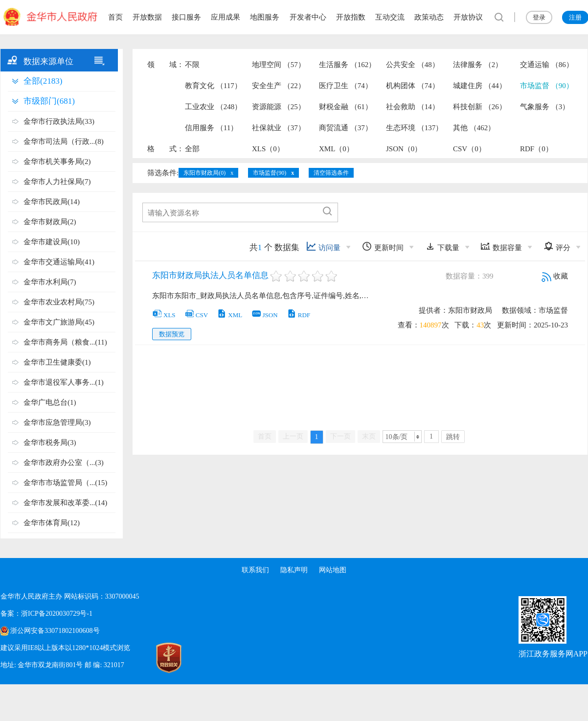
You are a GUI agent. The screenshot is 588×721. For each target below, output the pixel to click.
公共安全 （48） (413, 65)
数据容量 (501, 246)
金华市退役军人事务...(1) (64, 382)
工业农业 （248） (213, 107)
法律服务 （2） (478, 65)
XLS (164, 315)
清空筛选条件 (331, 173)
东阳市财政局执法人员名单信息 (210, 275)
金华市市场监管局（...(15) (65, 483)
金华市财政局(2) (50, 222)
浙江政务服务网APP (553, 654)
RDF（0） (536, 149)
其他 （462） (474, 128)
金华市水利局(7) (50, 282)
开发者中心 (308, 17)
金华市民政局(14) (52, 202)
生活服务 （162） (347, 65)
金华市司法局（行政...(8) (64, 141)
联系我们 (255, 570)
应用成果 (226, 17)
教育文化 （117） (213, 86)
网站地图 (333, 570)
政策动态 (429, 17)
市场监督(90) (270, 173)
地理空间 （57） (279, 65)
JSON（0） (404, 149)
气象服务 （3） (545, 107)
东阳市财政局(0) (204, 173)
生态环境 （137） (414, 128)
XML (229, 315)
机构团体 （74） (413, 86)
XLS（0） (268, 149)
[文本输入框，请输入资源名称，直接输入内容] (231, 213)
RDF (298, 315)
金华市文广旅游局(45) (59, 322)
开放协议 (468, 17)
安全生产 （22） (279, 86)
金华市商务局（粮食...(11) (65, 342)
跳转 (453, 437)
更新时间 (383, 246)
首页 (115, 17)
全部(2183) (43, 81)
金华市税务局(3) (50, 442)
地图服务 (265, 17)
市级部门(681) (49, 101)
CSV (196, 315)
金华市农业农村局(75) (59, 302)
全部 (192, 149)
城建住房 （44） (480, 86)
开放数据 (147, 17)
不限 (192, 65)
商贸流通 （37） (346, 128)
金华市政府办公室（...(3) (64, 463)
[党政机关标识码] (147, 658)
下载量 (442, 246)
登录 (539, 17)
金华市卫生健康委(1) (57, 362)
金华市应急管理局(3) (57, 422)
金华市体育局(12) (52, 523)
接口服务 (186, 17)
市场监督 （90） (547, 86)
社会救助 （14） (413, 107)
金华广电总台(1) (50, 402)
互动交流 (390, 17)
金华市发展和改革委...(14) (65, 503)
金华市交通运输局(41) (59, 262)
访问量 (323, 246)
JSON (265, 315)
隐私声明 (294, 570)
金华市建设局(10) (52, 242)
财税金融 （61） (346, 107)
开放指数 (351, 17)
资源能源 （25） (279, 107)
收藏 (555, 276)
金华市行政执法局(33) (59, 121)
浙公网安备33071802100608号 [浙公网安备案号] (55, 631)
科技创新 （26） (480, 107)
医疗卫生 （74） (346, 86)
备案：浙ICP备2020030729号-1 (46, 614)
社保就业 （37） (279, 128)
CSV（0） (469, 149)
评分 (557, 246)
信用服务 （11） (211, 128)
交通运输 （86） (547, 65)
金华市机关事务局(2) (57, 162)
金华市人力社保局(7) (57, 182)
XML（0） (336, 149)
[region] (294, 17)
